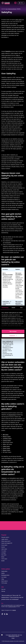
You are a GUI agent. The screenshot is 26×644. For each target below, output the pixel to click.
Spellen (3, 573)
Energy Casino (6, 448)
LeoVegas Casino (7, 439)
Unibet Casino (6, 446)
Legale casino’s (5, 539)
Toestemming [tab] (5, 308)
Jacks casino (4, 549)
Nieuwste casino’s (5, 537)
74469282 (14, 610)
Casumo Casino (7, 440)
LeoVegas (4, 553)
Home (7, 9)
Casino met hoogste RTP (7, 543)
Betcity (3, 557)
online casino (18, 20)
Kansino (3, 547)
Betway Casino (6, 450)
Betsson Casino (7, 437)
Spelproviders (4, 571)
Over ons (3, 589)
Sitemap (3, 591)
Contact (13, 638)
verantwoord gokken (12, 607)
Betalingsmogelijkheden (12, 9)
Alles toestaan (13, 331)
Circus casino (4, 545)
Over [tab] (21, 308)
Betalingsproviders (5, 575)
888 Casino (6, 435)
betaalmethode (12, 415)
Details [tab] (13, 308)
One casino (4, 555)
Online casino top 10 (6, 541)
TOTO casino (4, 559)
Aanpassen (13, 336)
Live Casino (4, 577)
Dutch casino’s (5, 581)
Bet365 (3, 561)
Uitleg (3, 579)
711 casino (4, 551)
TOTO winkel (4, 583)
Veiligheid (4, 478)
